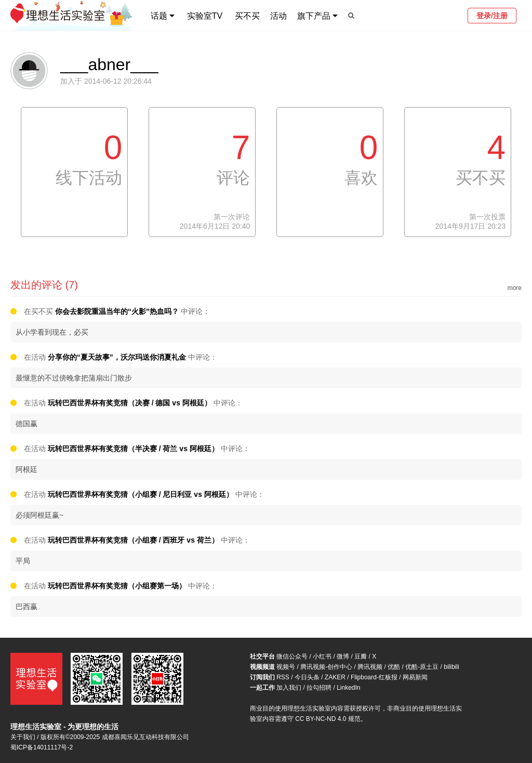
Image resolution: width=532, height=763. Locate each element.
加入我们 (289, 688)
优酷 (394, 667)
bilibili (451, 667)
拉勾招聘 (319, 688)
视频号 (286, 667)
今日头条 (307, 677)
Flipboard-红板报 (374, 677)
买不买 (247, 16)
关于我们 (23, 737)
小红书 (322, 656)
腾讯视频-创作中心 (326, 667)
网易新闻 (415, 677)
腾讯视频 (370, 667)
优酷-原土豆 (422, 667)
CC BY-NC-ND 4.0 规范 (328, 719)
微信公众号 (292, 656)
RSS (283, 677)
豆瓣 (361, 656)
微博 (343, 656)
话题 (159, 16)
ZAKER (335, 677)
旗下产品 (314, 16)
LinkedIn (348, 688)
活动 (278, 16)
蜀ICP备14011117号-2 (42, 747)
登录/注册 (492, 16)
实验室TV (205, 16)
